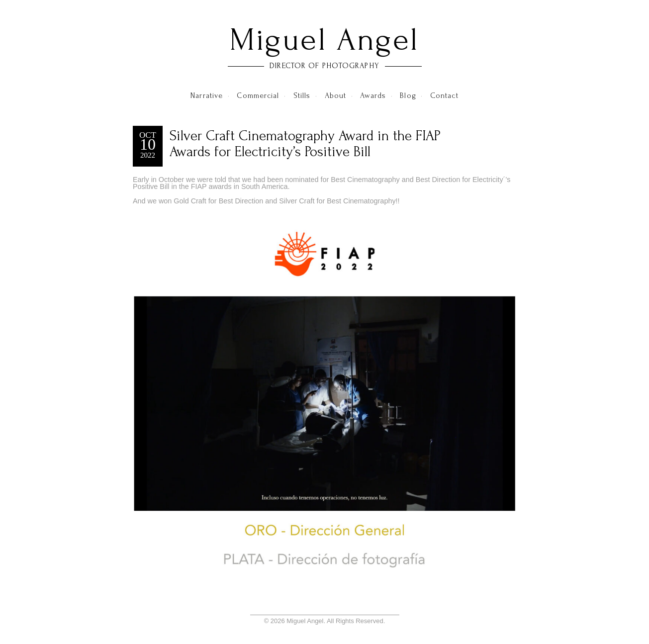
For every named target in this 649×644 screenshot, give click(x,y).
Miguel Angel (324, 40)
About (336, 95)
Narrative (207, 95)
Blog (408, 95)
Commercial (258, 95)
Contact (444, 95)
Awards (373, 95)
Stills (302, 95)
